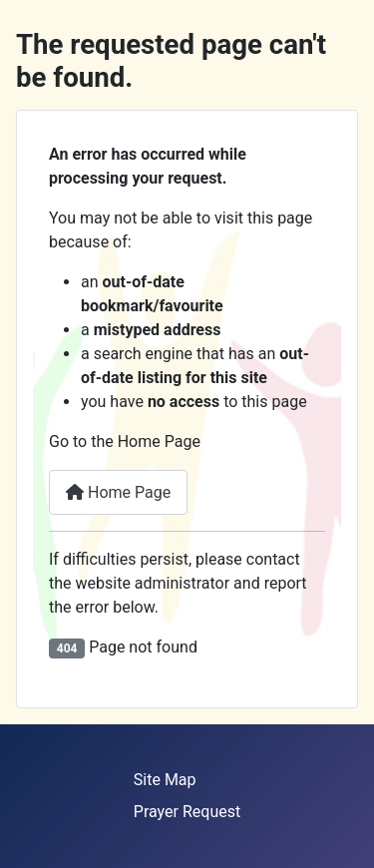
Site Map (165, 780)
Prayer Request (187, 812)
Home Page (118, 492)
